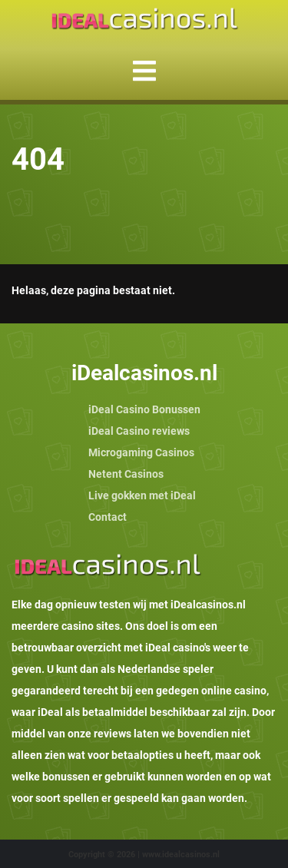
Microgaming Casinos (141, 452)
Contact (108, 517)
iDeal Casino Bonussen (144, 409)
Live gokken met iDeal (142, 495)
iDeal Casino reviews (139, 431)
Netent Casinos (126, 474)
